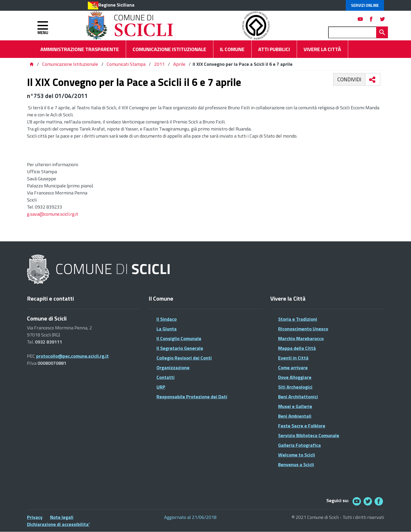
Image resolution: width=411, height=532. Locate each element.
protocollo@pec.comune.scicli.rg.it (72, 356)
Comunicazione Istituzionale (70, 64)
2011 (159, 64)
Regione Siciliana (116, 5)
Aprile (179, 64)
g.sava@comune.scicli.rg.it (53, 214)
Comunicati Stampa (126, 64)
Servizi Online (365, 5)
